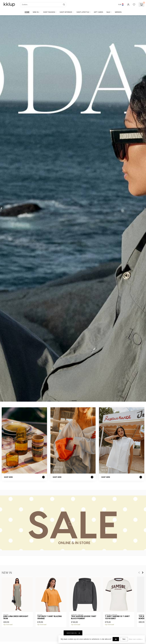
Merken (118, 12)
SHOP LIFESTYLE (83, 12)
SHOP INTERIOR (66, 12)
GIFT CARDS (98, 12)
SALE (108, 12)
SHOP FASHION (49, 12)
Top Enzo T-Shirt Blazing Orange (50, 617)
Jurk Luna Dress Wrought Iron (16, 617)
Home (27, 12)
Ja (116, 639)
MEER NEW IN (73, 633)
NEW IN (36, 12)
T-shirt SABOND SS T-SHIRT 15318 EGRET (117, 617)
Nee (124, 639)
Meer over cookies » (136, 639)
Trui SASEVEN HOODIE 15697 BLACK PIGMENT (84, 617)
